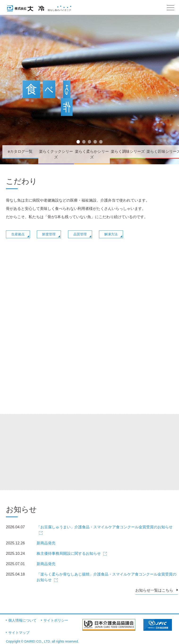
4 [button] (96, 143)
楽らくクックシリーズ (56, 154)
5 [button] (101, 143)
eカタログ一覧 (20, 151)
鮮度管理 (49, 234)
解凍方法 (111, 234)
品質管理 (80, 234)
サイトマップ (19, 633)
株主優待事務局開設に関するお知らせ (69, 553)
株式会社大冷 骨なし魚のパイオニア (39, 10)
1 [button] (79, 143)
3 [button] (90, 143)
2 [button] (84, 143)
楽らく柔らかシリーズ (92, 154)
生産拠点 (18, 234)
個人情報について (22, 620)
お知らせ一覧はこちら (154, 590)
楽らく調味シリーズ (128, 151)
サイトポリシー (56, 620)
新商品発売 (46, 543)
